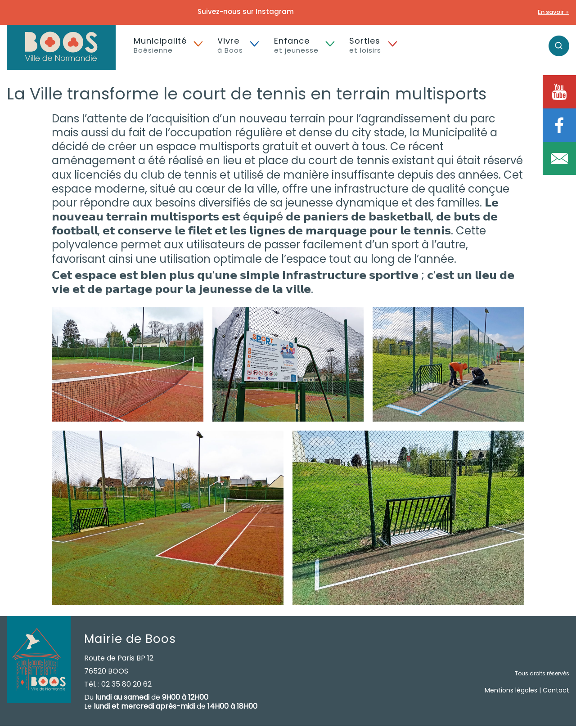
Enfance (296, 45)
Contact (556, 690)
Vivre (230, 45)
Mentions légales (511, 690)
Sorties (365, 45)
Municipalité (160, 45)
